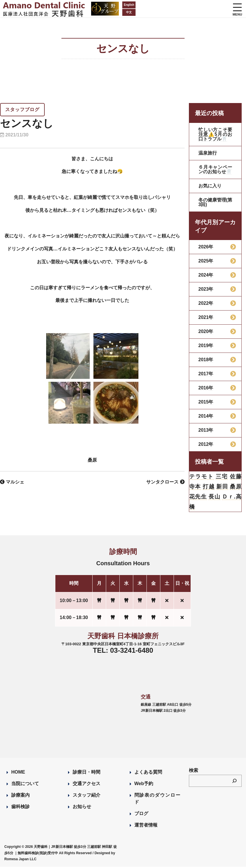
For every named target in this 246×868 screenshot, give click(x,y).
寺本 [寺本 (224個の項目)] (195, 487)
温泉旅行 (208, 153)
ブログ (141, 815)
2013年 (206, 430)
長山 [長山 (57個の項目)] (214, 497)
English (109, 5)
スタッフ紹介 (87, 796)
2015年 (206, 402)
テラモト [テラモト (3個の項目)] (202, 477)
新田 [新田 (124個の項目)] (222, 487)
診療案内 (20, 796)
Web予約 (144, 785)
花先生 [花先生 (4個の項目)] (198, 497)
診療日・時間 (87, 773)
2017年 (206, 374)
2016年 (206, 388)
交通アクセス (87, 785)
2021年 (206, 317)
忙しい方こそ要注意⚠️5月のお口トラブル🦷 (215, 134)
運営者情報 (146, 826)
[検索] (234, 782)
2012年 (206, 444)
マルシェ (12, 482)
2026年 (206, 247)
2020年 (206, 331)
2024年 (206, 275)
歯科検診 (20, 808)
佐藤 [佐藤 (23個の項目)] (235, 477)
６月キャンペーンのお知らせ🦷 (215, 169)
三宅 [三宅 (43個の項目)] (222, 477)
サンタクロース (165, 482)
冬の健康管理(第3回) (215, 202)
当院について (25, 785)
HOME (18, 773)
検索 (194, 771)
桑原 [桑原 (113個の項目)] (235, 487)
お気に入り (210, 186)
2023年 (206, 289)
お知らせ (82, 808)
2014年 (206, 416)
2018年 (206, 360)
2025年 (206, 261)
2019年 (206, 346)
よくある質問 (148, 773)
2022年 (206, 303)
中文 (109, 12)
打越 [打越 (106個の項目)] (209, 487)
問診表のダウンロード (157, 800)
